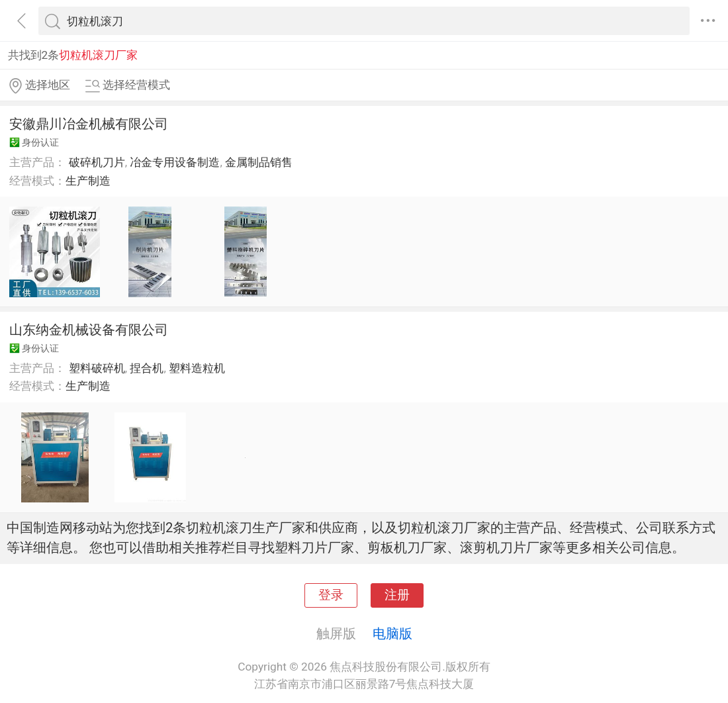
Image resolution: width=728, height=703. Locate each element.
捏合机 (147, 368)
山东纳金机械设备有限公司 (89, 330)
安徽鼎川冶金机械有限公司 (89, 124)
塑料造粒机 (197, 368)
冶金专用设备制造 (175, 162)
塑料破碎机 (97, 368)
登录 (331, 595)
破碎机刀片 (97, 162)
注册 (397, 595)
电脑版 (392, 633)
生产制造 (88, 181)
